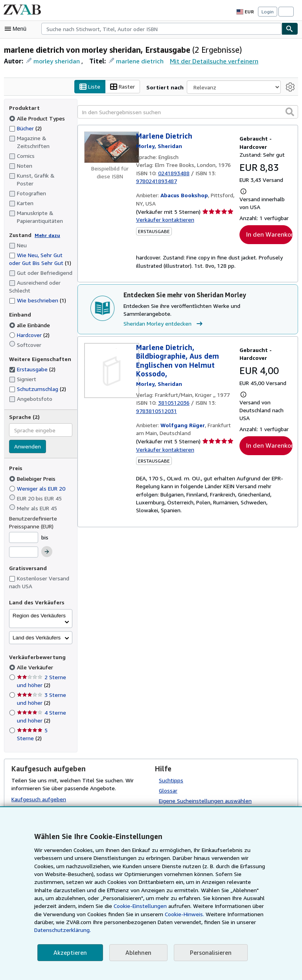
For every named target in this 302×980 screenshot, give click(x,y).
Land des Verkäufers (37, 631)
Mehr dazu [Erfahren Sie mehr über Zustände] (47, 228)
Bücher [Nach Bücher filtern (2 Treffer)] (26, 129)
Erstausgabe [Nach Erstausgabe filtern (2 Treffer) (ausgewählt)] (33, 362)
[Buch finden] (290, 29)
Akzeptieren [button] (69, 953)
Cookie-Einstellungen (69, 914)
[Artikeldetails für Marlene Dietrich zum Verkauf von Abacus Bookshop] (110, 148)
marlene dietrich (138, 62)
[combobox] (161, 29)
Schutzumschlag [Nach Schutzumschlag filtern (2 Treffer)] (37, 382)
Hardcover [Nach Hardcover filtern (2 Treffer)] (30, 328)
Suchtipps (171, 773)
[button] (290, 113)
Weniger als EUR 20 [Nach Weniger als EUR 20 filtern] (39, 481)
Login (268, 12)
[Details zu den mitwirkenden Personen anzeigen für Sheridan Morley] (159, 147)
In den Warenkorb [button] (269, 236)
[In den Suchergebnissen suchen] (188, 113)
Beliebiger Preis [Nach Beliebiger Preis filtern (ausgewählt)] (33, 471)
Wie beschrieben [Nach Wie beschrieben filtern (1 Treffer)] (38, 293)
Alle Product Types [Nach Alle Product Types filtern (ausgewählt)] (37, 119)
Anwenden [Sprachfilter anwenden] (27, 440)
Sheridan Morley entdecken (163, 317)
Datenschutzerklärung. (210, 930)
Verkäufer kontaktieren (164, 221)
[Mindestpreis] (24, 530)
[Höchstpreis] (24, 545)
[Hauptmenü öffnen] (17, 29)
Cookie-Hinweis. (109, 922)
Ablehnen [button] (136, 953)
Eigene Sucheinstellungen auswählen (205, 793)
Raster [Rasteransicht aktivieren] (126, 88)
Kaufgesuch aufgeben (38, 792)
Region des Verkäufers (39, 609)
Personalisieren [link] (207, 953)
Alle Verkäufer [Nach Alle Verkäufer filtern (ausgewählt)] (35, 660)
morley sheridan (56, 62)
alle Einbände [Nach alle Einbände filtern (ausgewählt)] (30, 318)
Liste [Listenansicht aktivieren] (94, 88)
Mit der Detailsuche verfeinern (208, 61)
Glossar (168, 783)
